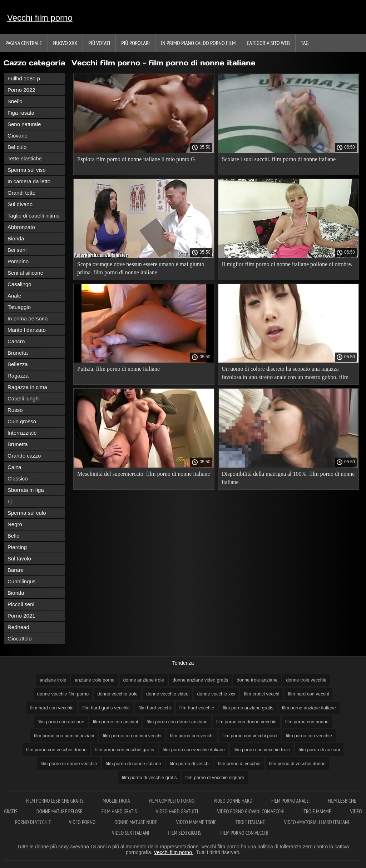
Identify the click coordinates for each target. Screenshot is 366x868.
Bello (13, 536)
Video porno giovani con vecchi (252, 811)
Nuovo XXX (65, 43)
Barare (16, 570)
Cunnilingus (21, 581)
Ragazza (18, 376)
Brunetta (18, 353)
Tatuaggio (19, 307)
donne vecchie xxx (216, 694)
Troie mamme (318, 811)
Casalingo (19, 284)
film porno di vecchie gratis (149, 777)
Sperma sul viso (27, 170)
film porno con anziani (115, 722)
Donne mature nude (136, 822)
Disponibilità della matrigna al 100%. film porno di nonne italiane (288, 478)
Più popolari (135, 43)
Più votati (99, 43)
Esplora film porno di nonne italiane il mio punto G (136, 159)
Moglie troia (117, 801)
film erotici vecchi (261, 694)
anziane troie (53, 680)
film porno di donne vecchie (69, 764)
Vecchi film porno (40, 18)
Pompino (18, 261)
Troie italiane (251, 822)
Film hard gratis (120, 811)
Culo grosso (22, 421)
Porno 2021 (21, 616)
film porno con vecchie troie (262, 750)
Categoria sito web (268, 43)
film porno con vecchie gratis (125, 750)
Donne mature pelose (60, 811)
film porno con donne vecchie (246, 722)
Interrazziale (22, 433)
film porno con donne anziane (177, 722)
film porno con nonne (307, 722)
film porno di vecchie (239, 764)
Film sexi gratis (186, 833)
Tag (305, 43)
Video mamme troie (197, 822)
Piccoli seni (21, 604)
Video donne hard (234, 801)
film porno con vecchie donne (56, 750)
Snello (15, 101)
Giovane (18, 136)
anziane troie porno (95, 680)
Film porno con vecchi (244, 833)
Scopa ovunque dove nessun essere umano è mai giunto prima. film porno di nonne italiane (141, 268)
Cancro (16, 341)
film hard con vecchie (52, 708)
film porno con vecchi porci (250, 736)
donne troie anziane (257, 680)
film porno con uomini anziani (64, 736)
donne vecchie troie (117, 694)
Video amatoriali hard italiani (317, 822)
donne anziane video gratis (200, 680)
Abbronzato (21, 227)
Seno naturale (24, 124)
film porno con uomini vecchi (132, 736)
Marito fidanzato (27, 330)
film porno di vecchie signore (215, 777)
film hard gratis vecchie (106, 708)
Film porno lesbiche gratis (55, 801)
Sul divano (20, 204)
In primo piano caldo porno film (198, 43)
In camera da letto (29, 181)
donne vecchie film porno (63, 694)
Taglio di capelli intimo (34, 216)
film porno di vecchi (190, 764)
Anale (14, 296)
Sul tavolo (19, 558)
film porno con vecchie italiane (194, 750)
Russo (15, 410)
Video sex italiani (131, 833)
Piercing (17, 547)
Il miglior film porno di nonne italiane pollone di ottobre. (287, 264)
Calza (14, 467)
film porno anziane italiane (309, 708)
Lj (10, 501)
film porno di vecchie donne (297, 764)
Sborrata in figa (26, 490)
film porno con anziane (61, 722)
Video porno (83, 822)
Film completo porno (172, 801)
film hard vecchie (197, 708)
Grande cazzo (24, 456)
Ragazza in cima (27, 387)
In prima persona (28, 318)
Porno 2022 (21, 90)
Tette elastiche (25, 158)
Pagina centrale (24, 43)
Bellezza (18, 364)
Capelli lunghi (24, 398)
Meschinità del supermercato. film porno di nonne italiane (144, 474)
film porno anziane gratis (248, 708)
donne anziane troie (144, 680)
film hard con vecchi (308, 694)
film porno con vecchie (309, 736)
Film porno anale (291, 801)
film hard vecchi (154, 708)
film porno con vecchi (192, 736)
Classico (18, 478)
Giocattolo (20, 638)
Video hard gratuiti (177, 811)
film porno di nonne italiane (133, 764)
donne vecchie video (167, 694)
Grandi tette (21, 193)
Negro (15, 524)
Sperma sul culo (27, 513)
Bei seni (17, 250)
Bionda (16, 238)
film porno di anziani (319, 750)
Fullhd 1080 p (24, 78)
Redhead (18, 627)
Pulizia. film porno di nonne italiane (118, 369)
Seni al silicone (25, 273)
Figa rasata (21, 113)
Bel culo (17, 147)
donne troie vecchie (306, 680)
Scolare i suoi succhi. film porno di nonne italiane (279, 159)
